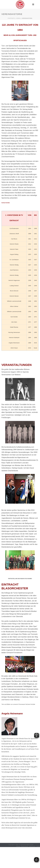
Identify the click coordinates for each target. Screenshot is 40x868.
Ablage (18, 846)
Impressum (32, 846)
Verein (18, 18)
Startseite (11, 18)
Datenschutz (25, 846)
